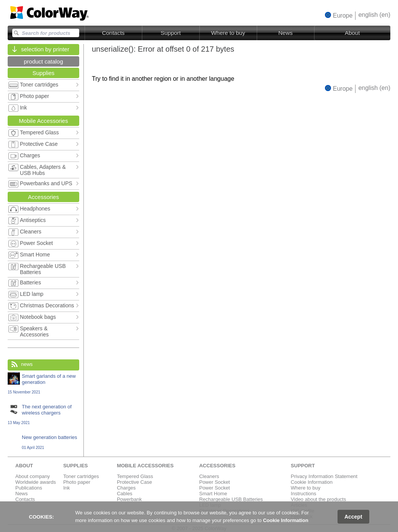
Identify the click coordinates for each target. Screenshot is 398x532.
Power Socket (214, 482)
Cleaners (209, 476)
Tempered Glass (135, 476)
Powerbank (129, 499)
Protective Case (134, 482)
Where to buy (228, 33)
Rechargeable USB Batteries (231, 499)
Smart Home (213, 494)
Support (171, 33)
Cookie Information (312, 482)
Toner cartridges (81, 476)
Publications (29, 488)
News (285, 33)
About (352, 33)
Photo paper (77, 482)
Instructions (303, 494)
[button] (339, 15)
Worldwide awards (36, 482)
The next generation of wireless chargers (43, 414)
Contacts (113, 33)
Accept (353, 517)
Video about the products (318, 499)
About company (33, 476)
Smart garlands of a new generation (43, 384)
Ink (66, 488)
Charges (126, 488)
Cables (124, 494)
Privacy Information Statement (324, 476)
